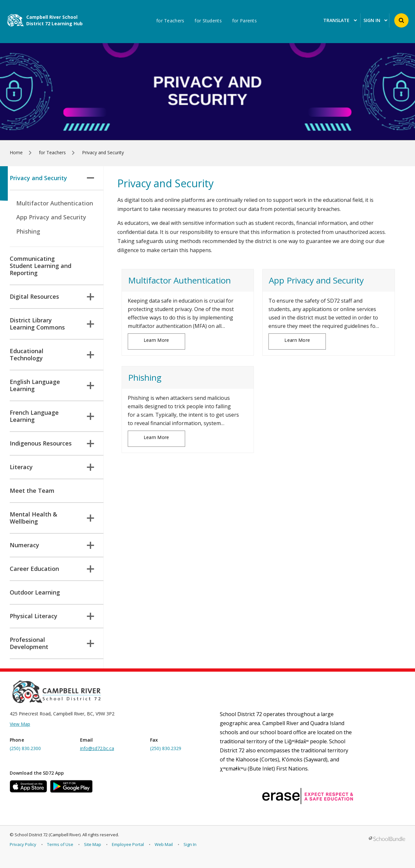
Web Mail (164, 844)
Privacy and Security (52, 178)
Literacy (52, 467)
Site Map (93, 844)
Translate (340, 21)
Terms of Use (60, 844)
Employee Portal (128, 844)
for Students (208, 21)
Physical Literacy (52, 616)
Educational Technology (52, 354)
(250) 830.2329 (166, 748)
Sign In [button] (375, 21)
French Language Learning (52, 416)
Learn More (156, 340)
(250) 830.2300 (25, 748)
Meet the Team (32, 491)
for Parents (244, 21)
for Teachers (170, 21)
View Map (20, 724)
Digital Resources (52, 296)
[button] (401, 20)
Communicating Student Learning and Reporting (41, 266)
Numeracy (52, 545)
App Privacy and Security (51, 217)
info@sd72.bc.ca (97, 748)
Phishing (28, 231)
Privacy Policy (23, 844)
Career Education (52, 569)
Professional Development (52, 643)
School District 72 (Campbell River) (47, 835)
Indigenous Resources (52, 443)
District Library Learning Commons (52, 324)
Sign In (190, 844)
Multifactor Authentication (55, 203)
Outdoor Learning (35, 592)
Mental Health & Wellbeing (52, 518)
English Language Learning (52, 385)
